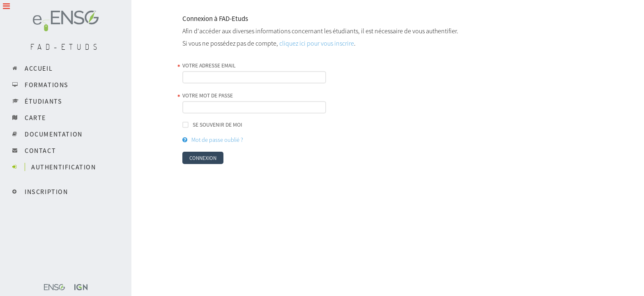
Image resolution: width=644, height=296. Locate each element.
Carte (35, 118)
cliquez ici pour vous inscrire (317, 43)
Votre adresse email (209, 66)
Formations (47, 85)
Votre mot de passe (208, 96)
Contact (40, 150)
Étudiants (43, 101)
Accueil (39, 68)
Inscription (46, 192)
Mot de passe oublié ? (217, 140)
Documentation (54, 134)
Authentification (64, 167)
